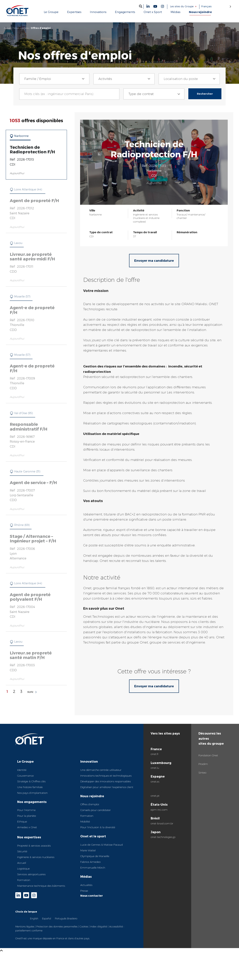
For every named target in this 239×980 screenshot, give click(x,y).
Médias (86, 876)
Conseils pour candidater (96, 810)
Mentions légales (25, 926)
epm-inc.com (159, 810)
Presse (84, 891)
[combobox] (54, 79)
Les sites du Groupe (182, 6)
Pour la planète (27, 816)
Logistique (23, 869)
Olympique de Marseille (95, 856)
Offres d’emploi (90, 804)
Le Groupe (25, 761)
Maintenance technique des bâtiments (41, 886)
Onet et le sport (93, 836)
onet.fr (155, 754)
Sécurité (22, 851)
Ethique (22, 822)
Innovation (89, 761)
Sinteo (202, 773)
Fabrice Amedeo (90, 862)
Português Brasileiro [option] (66, 918)
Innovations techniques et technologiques (106, 776)
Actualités (86, 885)
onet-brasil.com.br (162, 823)
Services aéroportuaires (31, 874)
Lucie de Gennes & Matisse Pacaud (102, 845)
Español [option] (47, 918)
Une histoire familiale (30, 787)
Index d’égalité (99, 926)
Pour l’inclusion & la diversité (98, 827)
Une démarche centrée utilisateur (101, 770)
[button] (141, 6)
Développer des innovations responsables (106, 781)
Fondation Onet (208, 755)
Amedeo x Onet (27, 827)
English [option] (34, 918)
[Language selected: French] (216, 6)
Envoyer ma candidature (154, 260)
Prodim (203, 764)
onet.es (155, 782)
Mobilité (85, 822)
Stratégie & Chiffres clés (31, 781)
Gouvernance (25, 776)
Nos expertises (29, 837)
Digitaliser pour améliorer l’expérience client (107, 787)
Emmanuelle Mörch (93, 868)
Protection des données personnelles (57, 926)
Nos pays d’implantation (32, 793)
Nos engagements (32, 802)
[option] (34, 918)
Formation (24, 880)
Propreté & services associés (34, 846)
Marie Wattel (88, 850)
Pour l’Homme (26, 810)
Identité (22, 770)
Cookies (84, 926)
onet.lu (155, 768)
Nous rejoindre (21, 28)
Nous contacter (92, 896)
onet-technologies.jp (163, 837)
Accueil (8, 28)
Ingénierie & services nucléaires (36, 857)
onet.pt (155, 796)
